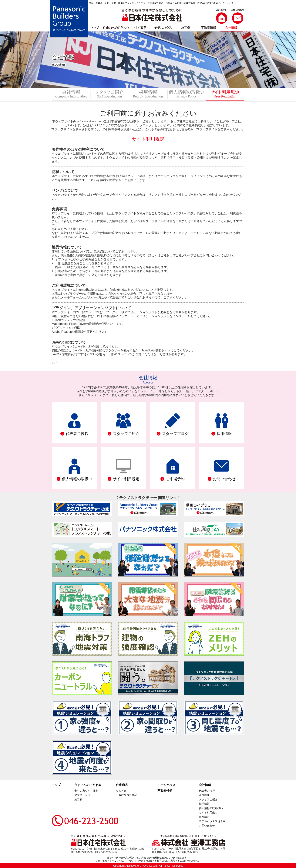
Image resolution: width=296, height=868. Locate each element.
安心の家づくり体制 (86, 791)
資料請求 (204, 817)
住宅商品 (122, 785)
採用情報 (204, 804)
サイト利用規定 (208, 813)
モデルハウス (166, 785)
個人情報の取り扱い (211, 808)
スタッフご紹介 (208, 799)
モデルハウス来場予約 (212, 821)
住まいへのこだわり (88, 785)
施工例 (78, 799)
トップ (56, 785)
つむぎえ (121, 791)
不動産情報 (165, 791)
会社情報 (205, 785)
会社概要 (204, 795)
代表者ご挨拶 (207, 791)
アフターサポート (85, 795)
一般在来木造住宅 (126, 795)
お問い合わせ (207, 826)
